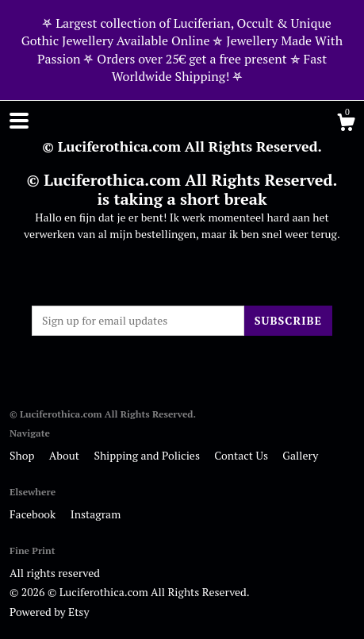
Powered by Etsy (49, 612)
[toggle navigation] (19, 121)
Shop (23, 455)
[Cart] (346, 125)
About (66, 455)
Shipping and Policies (148, 455)
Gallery (300, 455)
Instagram (96, 514)
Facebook (34, 514)
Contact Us (242, 455)
